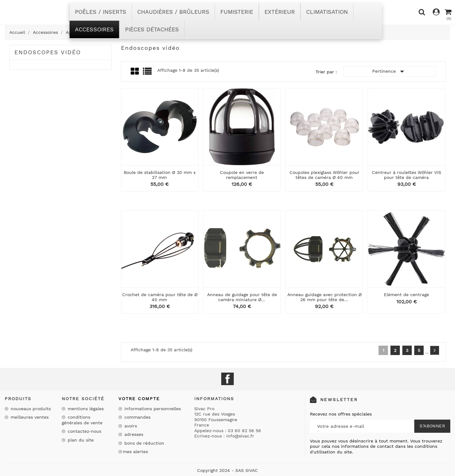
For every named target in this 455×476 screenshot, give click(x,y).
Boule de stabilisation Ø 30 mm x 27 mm (160, 175)
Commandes (137, 417)
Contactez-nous (84, 431)
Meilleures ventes (29, 417)
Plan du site (80, 440)
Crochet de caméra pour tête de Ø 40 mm (160, 297)
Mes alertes (135, 452)
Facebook (227, 379)
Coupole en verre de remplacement (242, 175)
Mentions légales (85, 409)
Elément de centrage (406, 295)
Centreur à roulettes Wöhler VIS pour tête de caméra (407, 175)
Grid (135, 71)
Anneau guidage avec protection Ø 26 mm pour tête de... (324, 297)
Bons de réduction (144, 443)
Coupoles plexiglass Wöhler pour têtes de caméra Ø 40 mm (324, 175)
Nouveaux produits (30, 409)
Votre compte (139, 399)
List (148, 73)
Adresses (133, 434)
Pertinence (390, 71)
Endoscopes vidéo (48, 52)
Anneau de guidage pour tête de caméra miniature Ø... (242, 297)
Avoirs (130, 426)
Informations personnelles (152, 409)
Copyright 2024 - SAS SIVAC (227, 470)
